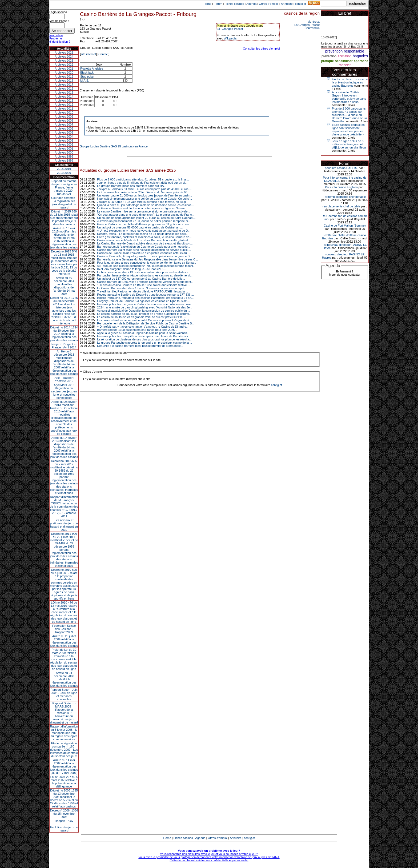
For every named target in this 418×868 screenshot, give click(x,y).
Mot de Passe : (59, 21)
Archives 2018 (64, 81)
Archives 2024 (64, 57)
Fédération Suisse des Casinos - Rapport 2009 (64, 629)
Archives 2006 (64, 128)
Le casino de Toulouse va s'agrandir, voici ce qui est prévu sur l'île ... (141, 317)
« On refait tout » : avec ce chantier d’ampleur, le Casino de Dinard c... (143, 327)
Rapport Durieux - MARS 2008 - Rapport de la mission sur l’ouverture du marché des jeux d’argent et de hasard (64, 713)
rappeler (345, 65)
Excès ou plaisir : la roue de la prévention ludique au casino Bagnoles (350, 82)
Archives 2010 (64, 112)
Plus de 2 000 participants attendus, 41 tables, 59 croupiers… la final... (143, 179)
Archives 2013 (64, 101)
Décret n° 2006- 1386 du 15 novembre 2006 (64, 814)
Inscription (56, 35)
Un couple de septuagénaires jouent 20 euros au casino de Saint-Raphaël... (146, 218)
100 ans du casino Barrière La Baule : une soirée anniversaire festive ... (144, 285)
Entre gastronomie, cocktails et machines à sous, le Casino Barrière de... (144, 237)
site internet (88, 54)
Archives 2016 (64, 89)
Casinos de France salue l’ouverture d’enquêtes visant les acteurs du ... (144, 253)
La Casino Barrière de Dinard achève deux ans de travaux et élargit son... (145, 243)
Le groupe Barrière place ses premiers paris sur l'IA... (132, 186)
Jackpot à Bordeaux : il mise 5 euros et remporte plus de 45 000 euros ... (144, 189)
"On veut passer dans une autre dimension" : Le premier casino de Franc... (146, 215)
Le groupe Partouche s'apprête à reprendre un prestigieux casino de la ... (144, 343)
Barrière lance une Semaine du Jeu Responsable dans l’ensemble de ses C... (147, 259)
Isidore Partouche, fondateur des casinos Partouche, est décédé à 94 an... (145, 298)
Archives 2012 (64, 105)
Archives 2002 (64, 144)
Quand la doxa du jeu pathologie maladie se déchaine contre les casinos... (145, 205)
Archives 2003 (64, 140)
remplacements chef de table (341, 206)
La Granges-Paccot (307, 25)
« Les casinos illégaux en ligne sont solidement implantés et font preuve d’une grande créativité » (348, 130)
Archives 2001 (64, 148)
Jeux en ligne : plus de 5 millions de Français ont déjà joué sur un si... (142, 183)
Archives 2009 (64, 116)
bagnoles (360, 56)
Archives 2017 (64, 85)
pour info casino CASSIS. (341, 168)
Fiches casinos (234, 4)
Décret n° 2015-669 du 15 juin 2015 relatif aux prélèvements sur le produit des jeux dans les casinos (64, 218)
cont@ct (301, 4)
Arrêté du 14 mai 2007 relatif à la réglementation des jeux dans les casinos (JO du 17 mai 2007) (64, 766)
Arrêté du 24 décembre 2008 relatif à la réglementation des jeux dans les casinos (64, 679)
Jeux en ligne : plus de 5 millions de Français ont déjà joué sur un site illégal (349, 144)
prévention (334, 51)
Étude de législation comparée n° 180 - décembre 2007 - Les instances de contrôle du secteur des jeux (64, 750)
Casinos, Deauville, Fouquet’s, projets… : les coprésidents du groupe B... (144, 256)
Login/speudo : (59, 12)
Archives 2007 (64, 124)
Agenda (251, 4)
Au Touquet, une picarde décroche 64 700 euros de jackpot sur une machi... (146, 266)
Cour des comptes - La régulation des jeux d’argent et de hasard (64, 203)
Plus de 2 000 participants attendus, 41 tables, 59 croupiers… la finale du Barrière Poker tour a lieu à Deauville (349, 115)
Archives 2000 (64, 152)
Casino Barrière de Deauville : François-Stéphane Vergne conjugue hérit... (145, 282)
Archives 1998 (64, 160)
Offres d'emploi (269, 4)
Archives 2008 (64, 120)
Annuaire (287, 4)
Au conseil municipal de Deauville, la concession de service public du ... (144, 311)
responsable (354, 51)
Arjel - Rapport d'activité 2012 (64, 379)
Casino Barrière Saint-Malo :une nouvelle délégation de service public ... (144, 250)
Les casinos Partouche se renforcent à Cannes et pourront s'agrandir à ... (145, 320)
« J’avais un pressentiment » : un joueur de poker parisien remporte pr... (144, 221)
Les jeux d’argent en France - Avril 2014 (64, 346)
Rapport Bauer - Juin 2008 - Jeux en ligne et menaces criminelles (64, 694)
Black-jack (87, 73)
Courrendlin (312, 28)
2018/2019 (64, 169)
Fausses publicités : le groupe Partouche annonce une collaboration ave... (145, 304)
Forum (218, 4)
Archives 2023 (64, 61)
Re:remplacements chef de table (345, 197)
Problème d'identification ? (60, 40)
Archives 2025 (64, 53)
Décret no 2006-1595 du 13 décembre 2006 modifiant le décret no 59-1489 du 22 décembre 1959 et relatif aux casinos (64, 798)
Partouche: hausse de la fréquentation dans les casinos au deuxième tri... (145, 275)
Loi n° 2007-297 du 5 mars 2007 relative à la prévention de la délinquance (64, 782)
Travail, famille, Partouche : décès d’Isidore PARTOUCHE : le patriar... (142, 291)
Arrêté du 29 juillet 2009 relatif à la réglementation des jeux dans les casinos (64, 641)
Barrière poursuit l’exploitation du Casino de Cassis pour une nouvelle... (144, 247)
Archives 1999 (64, 156)
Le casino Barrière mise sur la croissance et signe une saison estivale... (144, 211)
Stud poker (87, 77)
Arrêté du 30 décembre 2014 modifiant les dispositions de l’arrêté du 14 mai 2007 (64, 286)
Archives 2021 (64, 69)
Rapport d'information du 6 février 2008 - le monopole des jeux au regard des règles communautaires (64, 733)
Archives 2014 (64, 97)
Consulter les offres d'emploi (261, 49)
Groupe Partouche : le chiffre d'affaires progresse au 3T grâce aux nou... (144, 224)
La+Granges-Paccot (230, 29)
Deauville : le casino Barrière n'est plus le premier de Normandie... (140, 346)
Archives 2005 (64, 132)
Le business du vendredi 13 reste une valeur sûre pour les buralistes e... (144, 272)
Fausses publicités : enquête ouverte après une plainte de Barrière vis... (144, 336)
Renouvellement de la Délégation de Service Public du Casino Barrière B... (146, 323)
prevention (329, 56)
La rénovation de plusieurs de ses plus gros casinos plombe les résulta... (144, 339)
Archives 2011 (64, 108)
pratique (327, 61)
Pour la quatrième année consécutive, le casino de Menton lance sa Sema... (146, 263)
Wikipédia (230, 38)
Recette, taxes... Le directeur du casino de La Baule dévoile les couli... (143, 234)
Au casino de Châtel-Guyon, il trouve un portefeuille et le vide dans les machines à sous (349, 97)
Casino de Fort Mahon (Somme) (345, 226)
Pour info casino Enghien (341, 187)
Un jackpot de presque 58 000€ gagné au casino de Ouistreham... (140, 227)
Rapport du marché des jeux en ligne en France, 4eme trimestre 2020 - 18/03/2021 (64, 187)
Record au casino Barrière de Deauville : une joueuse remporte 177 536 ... (145, 295)
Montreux (313, 22)
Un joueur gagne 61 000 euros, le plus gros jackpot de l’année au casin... (144, 195)
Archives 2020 (64, 73)
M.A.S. (85, 81)
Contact (103, 54)
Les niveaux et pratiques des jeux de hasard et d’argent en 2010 (64, 525)
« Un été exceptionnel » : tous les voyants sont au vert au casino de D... (144, 231)
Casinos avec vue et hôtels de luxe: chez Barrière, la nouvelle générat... (144, 240)
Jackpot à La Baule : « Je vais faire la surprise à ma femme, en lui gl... (143, 202)
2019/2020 (64, 173)
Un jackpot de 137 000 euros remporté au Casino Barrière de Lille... (141, 279)
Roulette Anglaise (92, 69)
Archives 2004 (64, 136)
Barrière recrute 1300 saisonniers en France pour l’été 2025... (137, 330)
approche (361, 61)
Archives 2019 (64, 77)
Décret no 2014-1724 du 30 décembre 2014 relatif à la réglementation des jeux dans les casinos (64, 334)
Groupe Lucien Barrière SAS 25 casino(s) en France (114, 146)
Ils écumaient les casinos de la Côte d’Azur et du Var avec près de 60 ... (144, 192)
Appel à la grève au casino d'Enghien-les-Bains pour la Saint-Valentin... (143, 333)
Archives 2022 (64, 65)
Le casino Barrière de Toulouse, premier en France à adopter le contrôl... (144, 314)
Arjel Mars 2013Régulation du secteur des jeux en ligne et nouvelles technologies (64, 391)
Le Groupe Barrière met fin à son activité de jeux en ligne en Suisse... (142, 208)
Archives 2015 (64, 93)
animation (345, 56)
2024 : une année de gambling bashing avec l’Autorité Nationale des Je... (145, 307)
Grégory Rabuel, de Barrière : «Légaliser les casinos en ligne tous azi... (143, 301)
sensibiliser (344, 61)
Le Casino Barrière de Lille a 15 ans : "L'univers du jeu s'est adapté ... (142, 288)
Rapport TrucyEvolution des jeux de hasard (64, 826)
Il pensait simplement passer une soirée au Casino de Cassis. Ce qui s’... (144, 199)
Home (208, 4)
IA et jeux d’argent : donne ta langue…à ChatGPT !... (131, 269)
